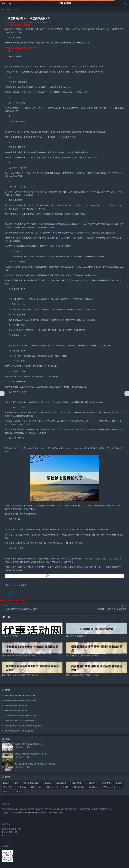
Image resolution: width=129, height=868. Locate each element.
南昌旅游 (119, 783)
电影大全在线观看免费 (33, 783)
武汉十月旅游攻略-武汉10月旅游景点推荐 (20, 721)
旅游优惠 (7, 783)
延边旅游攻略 (63, 783)
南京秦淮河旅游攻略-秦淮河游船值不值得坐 (20, 716)
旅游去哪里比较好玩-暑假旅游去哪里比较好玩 (21, 700)
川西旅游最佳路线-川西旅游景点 (16, 711)
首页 (3, 9)
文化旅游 (118, 787)
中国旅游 (7, 791)
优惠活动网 (18, 813)
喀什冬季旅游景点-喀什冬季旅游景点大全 (19, 731)
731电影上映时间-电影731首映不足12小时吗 (21, 609)
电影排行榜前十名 (53, 787)
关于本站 (25, 813)
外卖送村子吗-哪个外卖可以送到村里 (112, 609)
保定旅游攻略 (94, 787)
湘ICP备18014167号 (55, 813)
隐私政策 (31, 813)
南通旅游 (18, 791)
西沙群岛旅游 (80, 787)
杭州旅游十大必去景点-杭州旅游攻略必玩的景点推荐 (23, 726)
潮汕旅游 (49, 783)
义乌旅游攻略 (92, 783)
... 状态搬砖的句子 (20, 585)
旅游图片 (67, 787)
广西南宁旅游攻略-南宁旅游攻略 (16, 706)
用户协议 (38, 813)
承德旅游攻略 (106, 783)
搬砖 (8, 9)
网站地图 (44, 813)
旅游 (17, 783)
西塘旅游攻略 (37, 787)
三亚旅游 (107, 787)
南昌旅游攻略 (77, 783)
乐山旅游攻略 (23, 787)
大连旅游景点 (8, 787)
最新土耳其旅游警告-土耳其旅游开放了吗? (20, 695)
